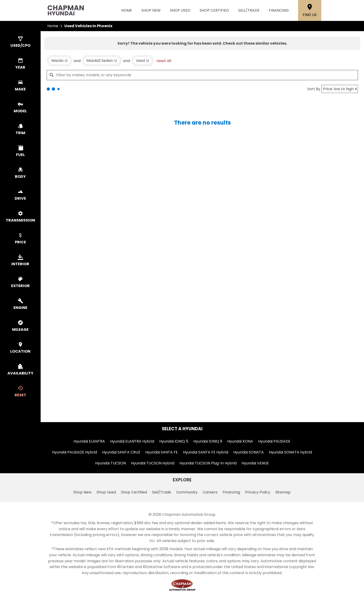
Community (187, 492)
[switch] (20, 42)
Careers (210, 492)
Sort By (314, 89)
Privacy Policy (258, 492)
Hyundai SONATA (249, 452)
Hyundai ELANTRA (89, 441)
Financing (279, 10)
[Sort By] (340, 89)
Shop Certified (214, 10)
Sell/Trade (249, 10)
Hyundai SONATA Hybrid (290, 452)
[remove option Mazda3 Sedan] (102, 61)
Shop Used (180, 10)
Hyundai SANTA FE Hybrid (206, 452)
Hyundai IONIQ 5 (174, 441)
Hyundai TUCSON (110, 463)
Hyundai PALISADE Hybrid (75, 452)
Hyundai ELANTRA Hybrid (132, 441)
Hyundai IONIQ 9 (208, 441)
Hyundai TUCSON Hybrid (153, 463)
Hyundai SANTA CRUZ (121, 452)
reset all (164, 61)
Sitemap (283, 492)
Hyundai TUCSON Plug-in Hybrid (208, 463)
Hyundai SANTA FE (162, 452)
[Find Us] (310, 10)
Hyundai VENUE (255, 463)
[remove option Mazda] (60, 61)
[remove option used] (143, 61)
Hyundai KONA (240, 441)
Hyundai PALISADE (274, 441)
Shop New (151, 10)
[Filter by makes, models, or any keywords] (202, 75)
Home (127, 10)
